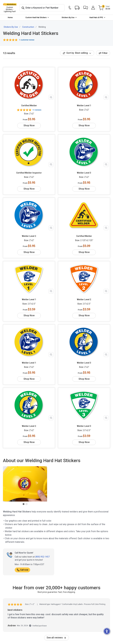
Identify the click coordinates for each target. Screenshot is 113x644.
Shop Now (29, 125)
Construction (28, 27)
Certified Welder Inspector (29, 173)
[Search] (42, 8)
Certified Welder (29, 106)
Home (10, 18)
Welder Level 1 (84, 106)
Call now (22, 570)
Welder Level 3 (84, 173)
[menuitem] (10, 18)
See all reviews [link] (56, 638)
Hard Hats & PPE (96, 18)
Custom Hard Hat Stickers (36, 18)
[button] (86, 8)
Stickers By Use (68, 18)
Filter (103, 53)
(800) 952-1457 (42, 557)
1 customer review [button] (27, 40)
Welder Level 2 (29, 236)
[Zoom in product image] (51, 97)
